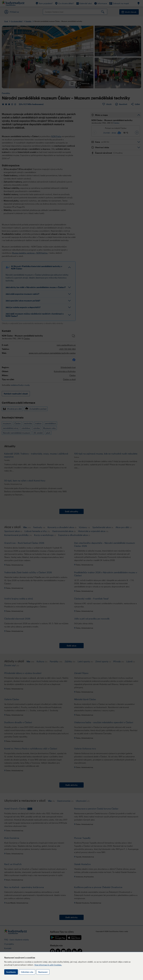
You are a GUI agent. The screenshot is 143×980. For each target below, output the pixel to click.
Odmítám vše (27, 972)
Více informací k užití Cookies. (48, 965)
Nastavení (43, 972)
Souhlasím (11, 972)
